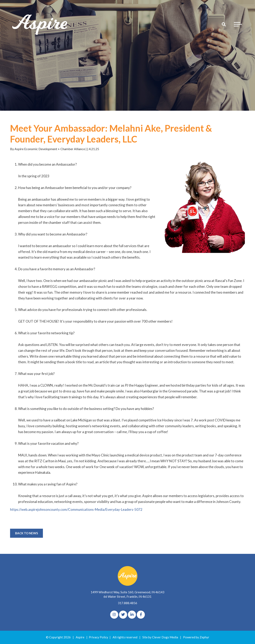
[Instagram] (114, 615)
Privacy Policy (98, 637)
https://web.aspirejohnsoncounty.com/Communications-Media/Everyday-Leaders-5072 (76, 509)
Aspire (80, 637)
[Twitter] (123, 615)
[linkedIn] (132, 615)
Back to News (26, 533)
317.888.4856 (127, 603)
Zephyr (204, 637)
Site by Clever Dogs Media (160, 637)
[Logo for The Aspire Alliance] (40, 24)
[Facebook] (141, 615)
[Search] (224, 24)
